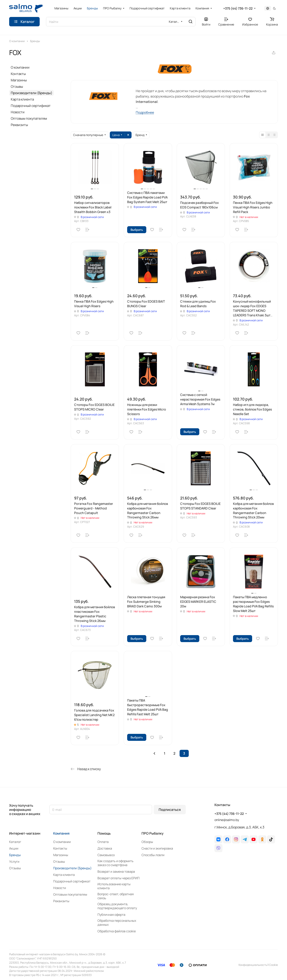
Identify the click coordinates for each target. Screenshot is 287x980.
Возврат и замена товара (116, 871)
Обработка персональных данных (117, 923)
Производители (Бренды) (31, 93)
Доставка (105, 848)
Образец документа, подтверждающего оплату (117, 906)
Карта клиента (22, 99)
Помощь (104, 833)
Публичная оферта (111, 915)
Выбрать (137, 230)
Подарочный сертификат (31, 106)
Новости (18, 112)
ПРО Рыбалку (152, 833)
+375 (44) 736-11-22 (238, 8)
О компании (20, 67)
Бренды (15, 855)
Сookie (273, 965)
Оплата (103, 842)
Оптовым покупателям (29, 118)
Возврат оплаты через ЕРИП (118, 878)
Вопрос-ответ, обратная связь (116, 896)
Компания (61, 833)
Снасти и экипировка (157, 848)
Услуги (14, 862)
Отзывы (17, 86)
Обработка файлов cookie (117, 931)
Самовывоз (106, 855)
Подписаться (170, 810)
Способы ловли (153, 855)
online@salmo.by (227, 820)
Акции (14, 848)
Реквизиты (19, 125)
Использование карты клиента (114, 886)
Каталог (15, 842)
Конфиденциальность (253, 965)
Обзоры (147, 842)
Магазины (19, 80)
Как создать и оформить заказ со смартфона (115, 863)
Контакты (18, 74)
